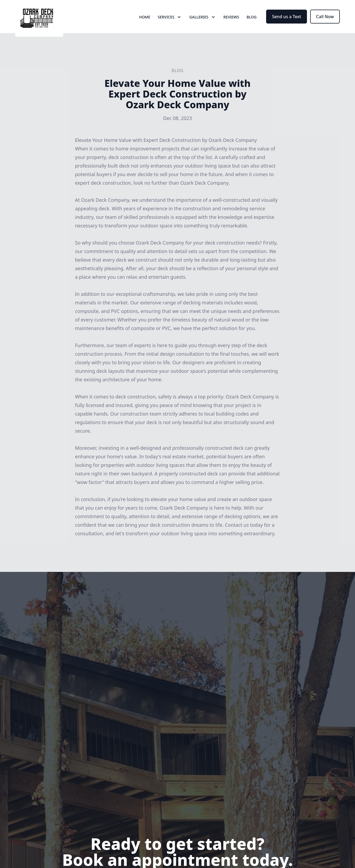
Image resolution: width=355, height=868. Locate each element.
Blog (252, 24)
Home (145, 24)
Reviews (231, 24)
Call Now (325, 24)
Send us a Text (287, 24)
